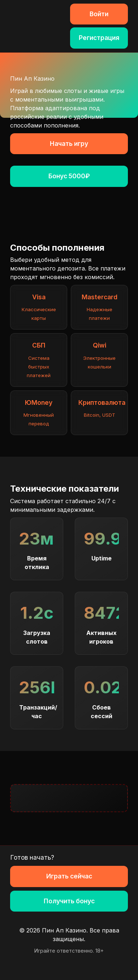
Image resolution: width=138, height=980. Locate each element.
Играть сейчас (69, 876)
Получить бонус (69, 901)
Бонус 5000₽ (69, 176)
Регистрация (99, 38)
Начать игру (69, 144)
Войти (99, 14)
